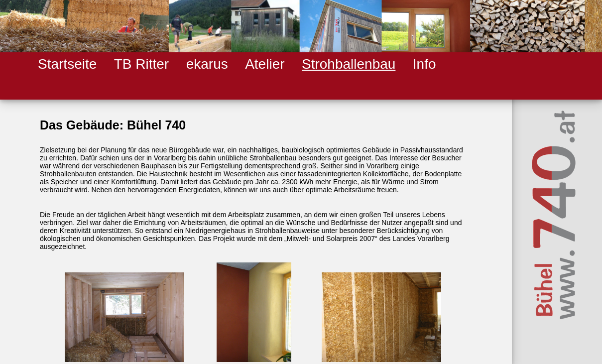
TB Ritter (141, 64)
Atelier (265, 64)
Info (424, 64)
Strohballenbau (349, 64)
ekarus (207, 64)
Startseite (67, 64)
